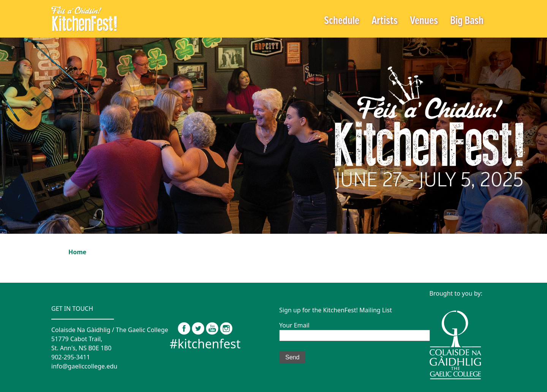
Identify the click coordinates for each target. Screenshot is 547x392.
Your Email (355, 330)
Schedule (342, 21)
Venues (424, 21)
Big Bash (467, 21)
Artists (385, 21)
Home (77, 252)
